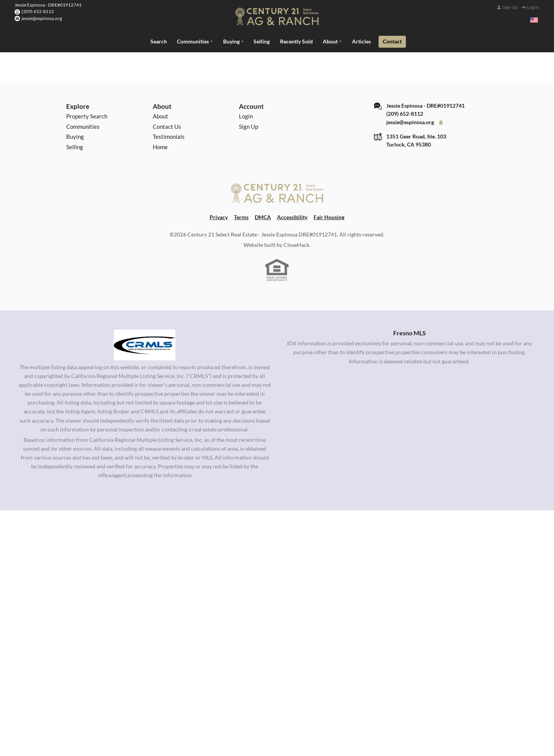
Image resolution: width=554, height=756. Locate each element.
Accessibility (292, 216)
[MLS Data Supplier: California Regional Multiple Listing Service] (145, 344)
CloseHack (296, 244)
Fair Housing (329, 216)
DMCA (263, 216)
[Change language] (534, 20)
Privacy (219, 216)
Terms (241, 216)
